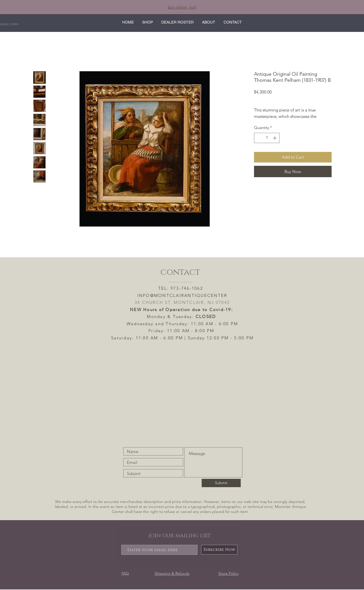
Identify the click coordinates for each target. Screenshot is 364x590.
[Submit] (221, 483)
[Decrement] (258, 138)
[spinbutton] (267, 138)
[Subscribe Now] (219, 550)
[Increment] (275, 138)
